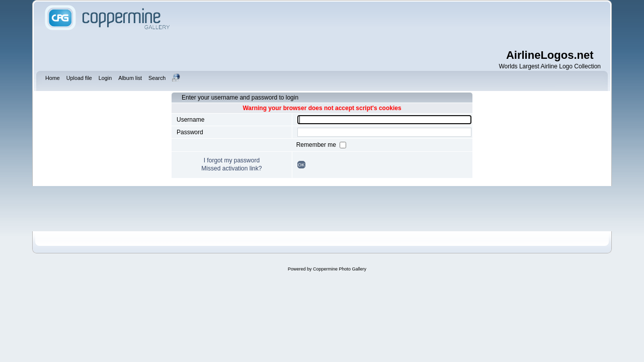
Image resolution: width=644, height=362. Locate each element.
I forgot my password (232, 160)
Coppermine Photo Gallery (340, 269)
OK (301, 165)
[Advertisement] (387, 25)
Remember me (317, 145)
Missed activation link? (231, 168)
